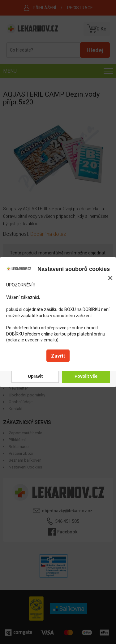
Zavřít (58, 356)
